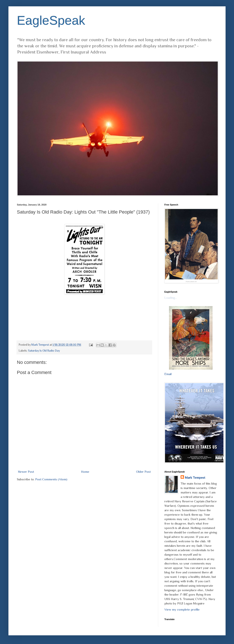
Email (168, 374)
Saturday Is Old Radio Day (44, 351)
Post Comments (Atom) (51, 479)
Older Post (143, 472)
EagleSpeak (51, 20)
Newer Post (26, 472)
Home (85, 472)
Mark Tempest (195, 478)
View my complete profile (182, 609)
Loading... (171, 298)
